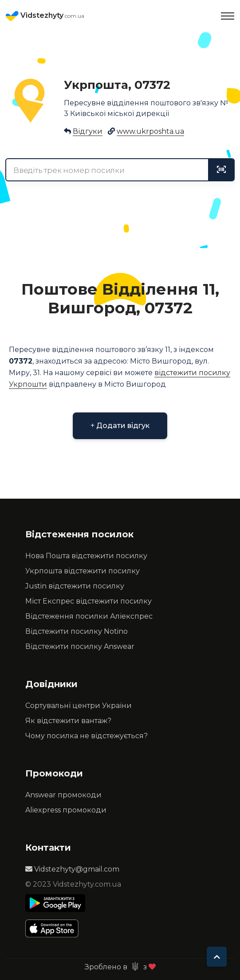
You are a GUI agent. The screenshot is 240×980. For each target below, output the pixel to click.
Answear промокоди (63, 795)
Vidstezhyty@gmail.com (72, 869)
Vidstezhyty (45, 16)
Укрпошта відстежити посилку (83, 571)
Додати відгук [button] (120, 426)
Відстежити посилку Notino (77, 631)
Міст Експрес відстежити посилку (89, 601)
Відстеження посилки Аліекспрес (89, 616)
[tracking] (221, 170)
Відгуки (88, 131)
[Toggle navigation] (228, 16)
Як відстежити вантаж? (68, 721)
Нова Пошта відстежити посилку (86, 556)
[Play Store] (55, 903)
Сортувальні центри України (79, 706)
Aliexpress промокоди (66, 810)
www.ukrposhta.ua (150, 131)
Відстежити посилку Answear (80, 646)
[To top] (217, 957)
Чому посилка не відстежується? (87, 736)
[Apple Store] (55, 928)
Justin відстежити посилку (75, 586)
